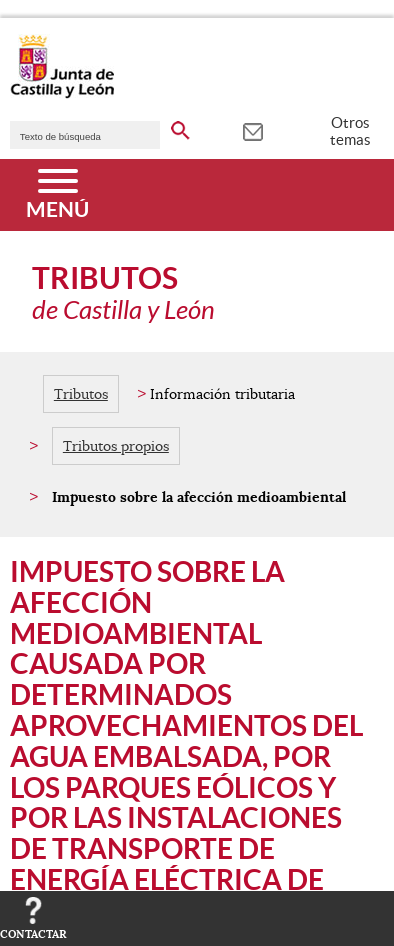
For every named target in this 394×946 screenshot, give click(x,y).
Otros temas (350, 131)
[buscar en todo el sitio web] (180, 127)
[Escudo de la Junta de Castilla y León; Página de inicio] (62, 94)
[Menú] (57, 195)
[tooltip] (252, 130)
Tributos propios (116, 446)
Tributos (81, 394)
